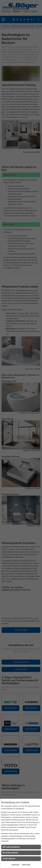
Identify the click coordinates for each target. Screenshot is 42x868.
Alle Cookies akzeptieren (11, 847)
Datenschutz (26, 865)
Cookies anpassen (9, 859)
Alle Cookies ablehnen (10, 853)
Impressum (15, 865)
